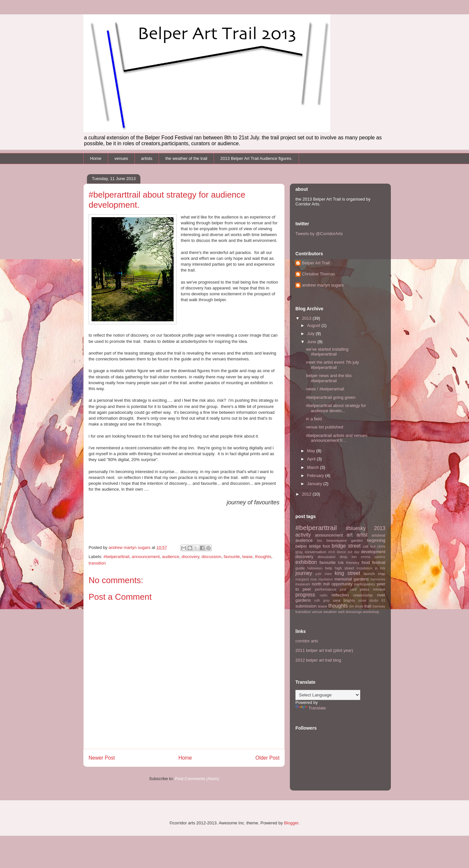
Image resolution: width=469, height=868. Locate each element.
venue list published (324, 427)
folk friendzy (349, 562)
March (314, 467)
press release (373, 589)
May (312, 451)
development (373, 552)
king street (348, 573)
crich (332, 552)
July (312, 334)
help (329, 568)
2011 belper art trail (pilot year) (324, 650)
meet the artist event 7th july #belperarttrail (332, 365)
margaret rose (306, 579)
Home (96, 158)
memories (378, 579)
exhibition (306, 562)
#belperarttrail (117, 557)
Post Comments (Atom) (197, 779)
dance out (345, 552)
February (316, 476)
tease (248, 557)
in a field (314, 419)
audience (171, 557)
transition (97, 563)
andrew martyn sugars (323, 285)
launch (369, 574)
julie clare (324, 574)
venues (121, 158)
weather (330, 612)
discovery (191, 557)
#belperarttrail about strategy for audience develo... (336, 408)
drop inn (348, 557)
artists (147, 158)
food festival (373, 562)
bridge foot (320, 546)
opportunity (342, 584)
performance (326, 589)
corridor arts (307, 641)
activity (303, 535)
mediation (326, 579)
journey (304, 573)
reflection (340, 595)
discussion (212, 557)
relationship (363, 595)
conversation (315, 552)
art (349, 535)
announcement (146, 557)
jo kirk (380, 568)
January (315, 484)
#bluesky (356, 528)
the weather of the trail (186, 158)
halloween (315, 568)
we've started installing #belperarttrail (327, 352)
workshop (371, 612)
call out (369, 546)
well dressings (350, 612)
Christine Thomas (319, 274)
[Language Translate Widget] (328, 695)
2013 (307, 318)
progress (305, 595)
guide (300, 568)
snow (362, 601)
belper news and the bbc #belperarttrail (329, 378)
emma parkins (373, 557)
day (357, 552)
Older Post (267, 758)
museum (303, 584)
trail (368, 606)
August (314, 325)
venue (317, 612)
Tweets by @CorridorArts (319, 234)
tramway (379, 606)
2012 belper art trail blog (318, 660)
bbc (320, 541)
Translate (311, 708)
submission (306, 606)
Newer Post (102, 758)
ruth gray (322, 601)
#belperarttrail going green (331, 397)
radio (324, 595)
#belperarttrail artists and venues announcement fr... (337, 438)
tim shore (356, 606)
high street (344, 568)
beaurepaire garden (345, 540)
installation (365, 568)
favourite (232, 557)
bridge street (346, 546)
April (312, 459)
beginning (376, 540)
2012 (307, 494)
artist (362, 535)
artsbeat (378, 535)
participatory (365, 584)
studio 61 (377, 601)
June (312, 342)
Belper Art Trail (316, 263)
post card (348, 589)
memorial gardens (352, 579)
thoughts (263, 557)
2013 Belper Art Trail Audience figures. (256, 158)
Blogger (291, 823)
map (382, 574)
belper (301, 546)
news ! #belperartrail (325, 389)
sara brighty (344, 600)
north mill (321, 584)
